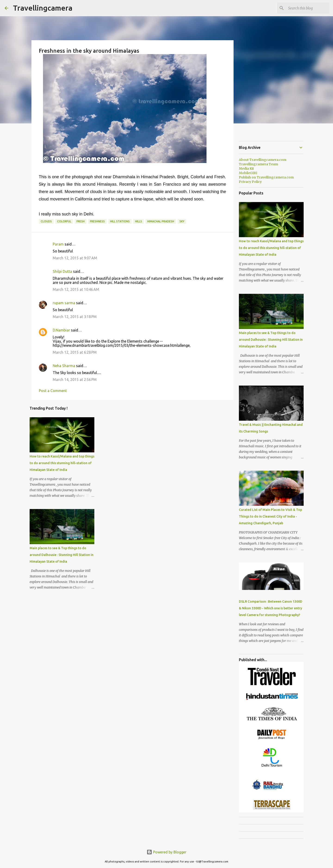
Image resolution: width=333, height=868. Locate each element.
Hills (139, 221)
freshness (97, 221)
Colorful (64, 221)
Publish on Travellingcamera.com (266, 177)
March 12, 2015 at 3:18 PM (75, 317)
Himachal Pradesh (161, 221)
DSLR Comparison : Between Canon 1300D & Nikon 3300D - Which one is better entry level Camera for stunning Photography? (271, 608)
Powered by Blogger (166, 852)
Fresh (81, 221)
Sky (182, 221)
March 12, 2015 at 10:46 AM (76, 289)
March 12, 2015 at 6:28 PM (75, 352)
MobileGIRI (248, 173)
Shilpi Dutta (62, 271)
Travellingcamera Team (258, 164)
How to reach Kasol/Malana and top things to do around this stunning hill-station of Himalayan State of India (62, 463)
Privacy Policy (250, 182)
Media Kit (246, 169)
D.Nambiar (61, 330)
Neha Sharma (64, 366)
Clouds (46, 221)
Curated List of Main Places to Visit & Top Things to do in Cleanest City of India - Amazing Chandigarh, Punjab (270, 516)
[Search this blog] (305, 8)
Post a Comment (53, 391)
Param (58, 244)
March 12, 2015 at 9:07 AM (75, 258)
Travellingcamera (43, 8)
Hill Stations (120, 221)
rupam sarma (64, 303)
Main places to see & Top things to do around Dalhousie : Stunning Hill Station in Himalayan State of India (62, 555)
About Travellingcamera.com (263, 160)
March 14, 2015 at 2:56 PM (75, 380)
